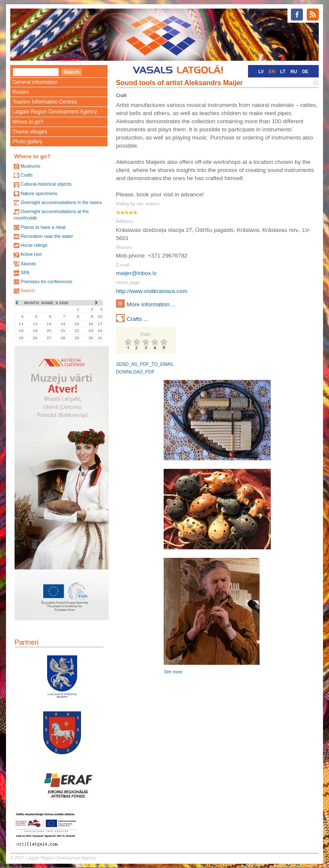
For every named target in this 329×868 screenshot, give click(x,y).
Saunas (28, 264)
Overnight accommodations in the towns (61, 202)
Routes (21, 92)
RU (294, 71)
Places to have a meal (43, 227)
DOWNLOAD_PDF (135, 372)
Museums (30, 166)
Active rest (31, 254)
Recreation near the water (47, 236)
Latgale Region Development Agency (55, 112)
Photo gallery (27, 142)
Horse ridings (34, 245)
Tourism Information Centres (45, 102)
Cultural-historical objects (46, 184)
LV (261, 71)
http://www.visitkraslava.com (152, 291)
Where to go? (28, 122)
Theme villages (30, 132)
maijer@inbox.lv (136, 273)
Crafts (27, 175)
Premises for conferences (46, 281)
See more (173, 672)
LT (283, 71)
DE (305, 71)
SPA (25, 273)
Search (28, 290)
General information (35, 82)
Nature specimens (39, 193)
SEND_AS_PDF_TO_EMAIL (145, 364)
